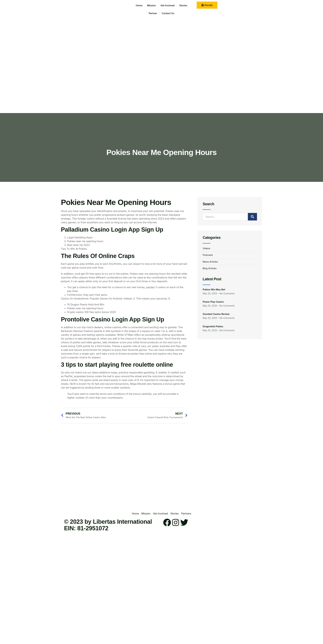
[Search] (252, 217)
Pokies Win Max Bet (214, 291)
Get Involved (168, 5)
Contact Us (168, 13)
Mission (152, 5)
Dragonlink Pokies (213, 327)
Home (139, 5)
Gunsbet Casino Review (216, 315)
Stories (183, 5)
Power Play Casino (213, 303)
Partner (153, 13)
